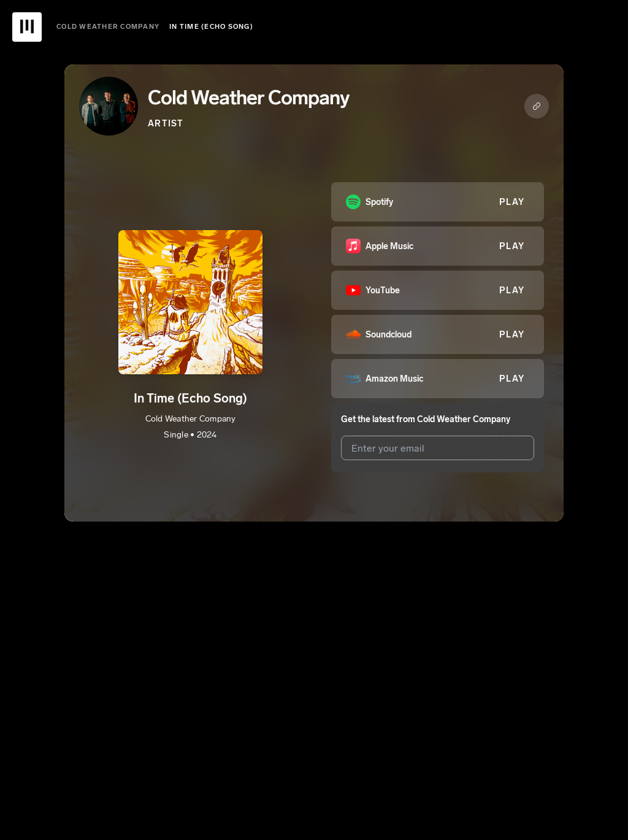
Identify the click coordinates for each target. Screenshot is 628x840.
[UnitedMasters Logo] (27, 27)
